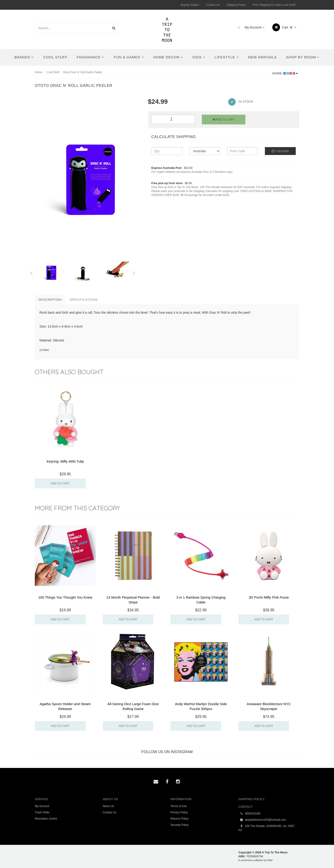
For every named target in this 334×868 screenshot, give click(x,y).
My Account (250, 27)
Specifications (84, 300)
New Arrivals (262, 57)
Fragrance (91, 57)
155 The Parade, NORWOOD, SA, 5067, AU (267, 828)
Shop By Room (303, 57)
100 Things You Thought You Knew (65, 597)
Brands (24, 57)
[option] (88, 177)
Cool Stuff (55, 57)
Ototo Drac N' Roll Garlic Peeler (82, 72)
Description (50, 300)
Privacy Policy (179, 812)
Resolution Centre (46, 819)
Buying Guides (190, 5)
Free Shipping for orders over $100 (274, 5)
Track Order (42, 812)
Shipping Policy (236, 5)
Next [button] (134, 272)
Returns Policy (179, 819)
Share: (285, 73)
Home (39, 72)
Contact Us (213, 5)
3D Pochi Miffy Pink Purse (269, 597)
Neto (270, 860)
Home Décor (168, 57)
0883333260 (249, 814)
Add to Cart (224, 120)
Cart (284, 27)
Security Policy (180, 825)
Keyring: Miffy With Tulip (65, 461)
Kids (199, 57)
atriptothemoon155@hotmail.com (262, 820)
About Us (108, 806)
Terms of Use (179, 806)
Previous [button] (31, 272)
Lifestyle (227, 57)
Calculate (280, 151)
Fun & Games (129, 57)
